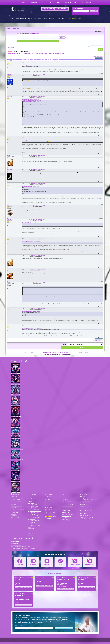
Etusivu (24, 2)
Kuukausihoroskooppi (17, 498)
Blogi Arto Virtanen (33, 522)
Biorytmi (30, 498)
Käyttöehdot (63, 640)
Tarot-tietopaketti (66, 498)
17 (15, 58)
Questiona (9, 169)
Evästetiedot (89, 640)
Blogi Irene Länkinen (33, 521)
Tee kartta (30, 534)
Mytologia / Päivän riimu (51, 508)
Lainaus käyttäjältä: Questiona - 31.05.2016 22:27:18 (32, 241)
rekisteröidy (37, 33)
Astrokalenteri (48, 9)
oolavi (8, 283)
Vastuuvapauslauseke (72, 640)
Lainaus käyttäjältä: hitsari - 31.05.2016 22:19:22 (31, 223)
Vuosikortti (64, 503)
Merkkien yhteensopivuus (18, 509)
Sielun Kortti (65, 500)
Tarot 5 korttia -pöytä (67, 504)
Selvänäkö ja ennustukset (40, 54)
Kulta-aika (86, 2)
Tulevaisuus (34, 19)
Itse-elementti (65, 521)
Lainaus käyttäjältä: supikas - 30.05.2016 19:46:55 (31, 79)
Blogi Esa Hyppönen (33, 514)
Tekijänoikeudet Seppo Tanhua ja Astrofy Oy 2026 (28, 640)
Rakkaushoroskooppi (16, 506)
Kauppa (82, 506)
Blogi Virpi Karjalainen (34, 509)
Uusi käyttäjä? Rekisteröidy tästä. (90, 13)
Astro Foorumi (13, 29)
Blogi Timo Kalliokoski (34, 508)
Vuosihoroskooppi (66, 516)
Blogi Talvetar (31, 519)
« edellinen (95, 57)
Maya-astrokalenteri (16, 545)
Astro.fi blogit (66, 19)
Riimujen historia (49, 511)
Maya (43, 2)
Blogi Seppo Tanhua (33, 505)
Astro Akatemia (49, 521)
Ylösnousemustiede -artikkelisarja (89, 500)
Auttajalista (14, 516)
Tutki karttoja (15, 19)
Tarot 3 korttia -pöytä (67, 506)
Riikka (8, 155)
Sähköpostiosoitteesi (21, 626)
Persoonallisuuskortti (67, 501)
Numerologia (34, 2)
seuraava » (100, 57)
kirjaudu (31, 33)
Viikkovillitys (14, 496)
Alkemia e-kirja (15, 517)
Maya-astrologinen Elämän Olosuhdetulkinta (23, 548)
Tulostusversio (99, 58)
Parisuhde (52, 19)
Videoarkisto (83, 504)
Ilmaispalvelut (25, 19)
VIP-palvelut (77, 19)
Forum (29, 527)
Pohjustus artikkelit (85, 501)
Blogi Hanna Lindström (34, 526)
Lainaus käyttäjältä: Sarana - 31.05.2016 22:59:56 (31, 311)
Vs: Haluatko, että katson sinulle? (37, 62)
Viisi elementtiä (66, 519)
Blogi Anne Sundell (33, 516)
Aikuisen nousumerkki (17, 501)
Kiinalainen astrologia (70, 2)
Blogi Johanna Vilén (33, 506)
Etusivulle (13, 519)
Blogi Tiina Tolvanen (33, 524)
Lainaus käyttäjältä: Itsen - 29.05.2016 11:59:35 (31, 102)
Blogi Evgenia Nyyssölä (34, 517)
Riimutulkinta (48, 509)
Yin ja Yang (65, 518)
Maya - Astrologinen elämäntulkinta (20, 547)
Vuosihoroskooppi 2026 (17, 500)
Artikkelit (13, 514)
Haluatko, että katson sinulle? (57, 54)
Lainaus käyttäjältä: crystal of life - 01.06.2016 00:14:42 (32, 328)
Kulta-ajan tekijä (84, 498)
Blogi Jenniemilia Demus (34, 511)
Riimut (59, 2)
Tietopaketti (31, 529)
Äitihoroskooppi (15, 504)
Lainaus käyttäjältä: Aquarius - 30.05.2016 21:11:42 (31, 65)
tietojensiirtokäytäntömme (35, 623)
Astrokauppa (61, 9)
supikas (9, 75)
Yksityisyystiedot (82, 640)
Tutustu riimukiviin (50, 512)
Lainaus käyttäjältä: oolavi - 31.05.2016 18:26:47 (31, 186)
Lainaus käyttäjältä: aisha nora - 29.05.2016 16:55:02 (32, 100)
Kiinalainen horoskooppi (17, 511)
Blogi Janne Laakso (33, 513)
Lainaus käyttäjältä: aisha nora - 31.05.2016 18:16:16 (32, 78)
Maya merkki (14, 512)
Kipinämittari (14, 508)
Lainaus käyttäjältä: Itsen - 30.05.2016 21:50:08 (31, 99)
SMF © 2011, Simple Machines (61, 352)
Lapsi (59, 19)
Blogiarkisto (83, 503)
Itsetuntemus (43, 19)
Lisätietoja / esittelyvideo (24, 587)
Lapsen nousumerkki (16, 503)
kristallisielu (10, 269)
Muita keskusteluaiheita (24, 54)
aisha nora (9, 62)
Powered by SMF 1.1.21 (48, 352)
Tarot (51, 2)
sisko (8, 206)
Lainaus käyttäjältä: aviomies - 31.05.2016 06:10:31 (31, 140)
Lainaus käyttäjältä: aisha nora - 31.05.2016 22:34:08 (32, 286)
